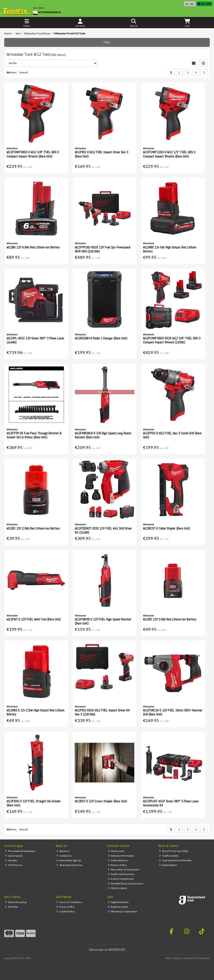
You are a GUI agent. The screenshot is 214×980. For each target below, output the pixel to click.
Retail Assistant (118, 907)
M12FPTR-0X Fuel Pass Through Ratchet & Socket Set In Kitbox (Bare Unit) (34, 435)
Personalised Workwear (20, 851)
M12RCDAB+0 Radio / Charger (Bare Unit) (101, 338)
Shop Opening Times (69, 865)
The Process (14, 865)
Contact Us (64, 856)
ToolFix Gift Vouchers (122, 874)
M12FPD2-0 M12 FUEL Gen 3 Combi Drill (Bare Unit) (172, 435)
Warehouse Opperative (123, 911)
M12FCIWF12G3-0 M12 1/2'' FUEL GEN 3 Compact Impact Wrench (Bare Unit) (169, 154)
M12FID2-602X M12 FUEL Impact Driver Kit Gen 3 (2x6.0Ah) (102, 712)
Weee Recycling (16, 902)
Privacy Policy (66, 907)
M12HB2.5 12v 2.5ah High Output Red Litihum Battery (35, 712)
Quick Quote (14, 856)
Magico (177, 958)
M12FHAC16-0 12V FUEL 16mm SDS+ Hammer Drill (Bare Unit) (173, 712)
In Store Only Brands (121, 879)
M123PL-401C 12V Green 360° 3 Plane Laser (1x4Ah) (35, 340)
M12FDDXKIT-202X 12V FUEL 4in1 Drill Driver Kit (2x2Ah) (103, 530)
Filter (107, 42)
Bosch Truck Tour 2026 (174, 851)
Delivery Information (121, 856)
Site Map (11, 907)
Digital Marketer (118, 902)
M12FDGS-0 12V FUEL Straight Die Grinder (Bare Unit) (34, 803)
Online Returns (118, 860)
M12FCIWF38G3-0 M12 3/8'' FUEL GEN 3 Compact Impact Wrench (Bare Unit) (33, 154)
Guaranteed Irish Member (175, 860)
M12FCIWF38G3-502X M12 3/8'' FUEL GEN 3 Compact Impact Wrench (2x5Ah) (172, 340)
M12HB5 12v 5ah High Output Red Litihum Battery (170, 249)
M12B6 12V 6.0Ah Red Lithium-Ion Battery (33, 247)
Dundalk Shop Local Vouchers (126, 883)
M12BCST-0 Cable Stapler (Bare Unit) (167, 528)
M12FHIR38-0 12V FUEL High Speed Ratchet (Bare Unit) (103, 621)
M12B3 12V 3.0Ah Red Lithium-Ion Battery (170, 619)
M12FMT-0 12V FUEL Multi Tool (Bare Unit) (34, 619)
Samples (11, 860)
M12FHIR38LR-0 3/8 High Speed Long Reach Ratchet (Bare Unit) (103, 435)
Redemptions (168, 865)
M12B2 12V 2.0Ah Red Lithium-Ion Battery (33, 528)
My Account (116, 851)
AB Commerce (203, 958)
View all (23, 72)
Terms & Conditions (69, 902)
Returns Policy (117, 865)
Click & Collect (117, 888)
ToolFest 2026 (169, 856)
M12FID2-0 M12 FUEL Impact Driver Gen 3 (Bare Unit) (101, 154)
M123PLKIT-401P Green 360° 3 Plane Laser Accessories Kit (171, 803)
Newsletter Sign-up (69, 860)
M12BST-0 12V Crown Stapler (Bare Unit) (101, 801)
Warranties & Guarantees (124, 869)
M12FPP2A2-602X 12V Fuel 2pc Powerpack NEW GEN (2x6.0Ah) (103, 249)
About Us (63, 851)
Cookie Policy (65, 911)
